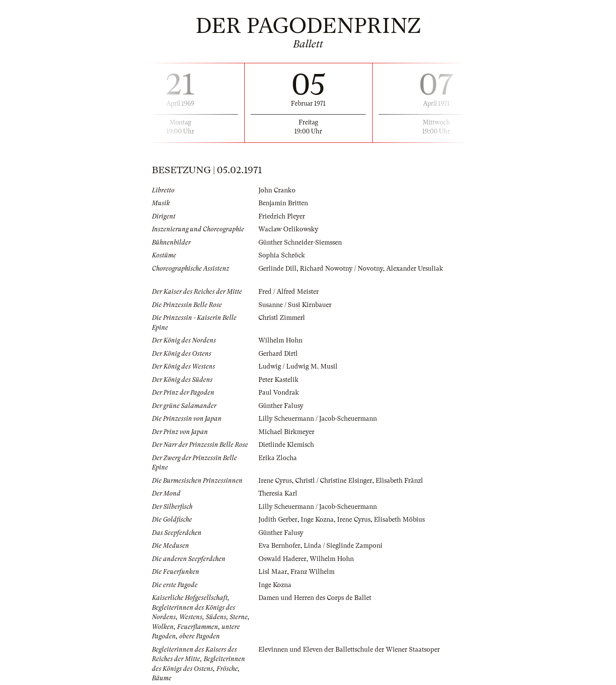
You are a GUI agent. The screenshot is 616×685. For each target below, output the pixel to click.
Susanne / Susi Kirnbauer (295, 305)
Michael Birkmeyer (286, 432)
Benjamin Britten (283, 203)
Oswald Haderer (282, 559)
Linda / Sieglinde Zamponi (343, 546)
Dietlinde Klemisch (286, 445)
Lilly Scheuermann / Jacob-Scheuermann (318, 419)
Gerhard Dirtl (278, 354)
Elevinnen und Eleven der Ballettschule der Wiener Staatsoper (349, 650)
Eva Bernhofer (279, 546)
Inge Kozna (317, 520)
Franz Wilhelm (312, 572)
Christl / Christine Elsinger (334, 481)
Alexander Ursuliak (415, 269)
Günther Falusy (281, 406)
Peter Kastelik (278, 380)
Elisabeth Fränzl (399, 481)
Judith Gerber (278, 520)
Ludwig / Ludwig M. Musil (298, 366)
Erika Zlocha (278, 458)
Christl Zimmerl (282, 318)
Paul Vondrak (279, 393)
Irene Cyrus (275, 481)
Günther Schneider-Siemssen (300, 242)
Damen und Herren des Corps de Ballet (315, 598)
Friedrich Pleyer (282, 216)
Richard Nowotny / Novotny (341, 269)
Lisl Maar (273, 572)
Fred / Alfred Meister (289, 292)
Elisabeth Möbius (399, 520)
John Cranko (277, 190)
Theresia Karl (278, 493)
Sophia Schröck (282, 255)
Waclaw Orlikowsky (288, 229)
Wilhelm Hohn (280, 340)
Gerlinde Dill (277, 269)
